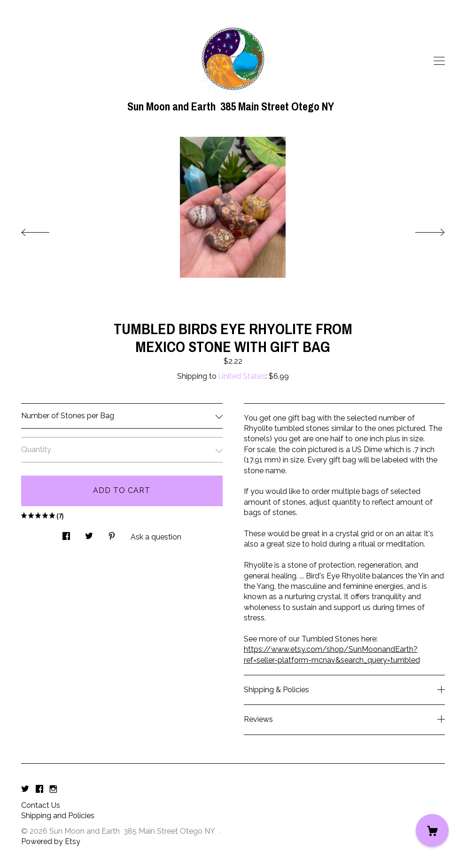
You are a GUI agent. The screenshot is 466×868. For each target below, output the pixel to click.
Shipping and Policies (58, 816)
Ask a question (156, 537)
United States (242, 376)
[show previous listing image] (45, 230)
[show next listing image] (421, 230)
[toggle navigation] (439, 61)
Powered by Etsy (51, 841)
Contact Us (41, 805)
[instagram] (53, 790)
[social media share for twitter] (89, 533)
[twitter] (25, 790)
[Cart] (432, 830)
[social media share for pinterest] (112, 533)
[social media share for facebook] (66, 533)
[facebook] (39, 790)
